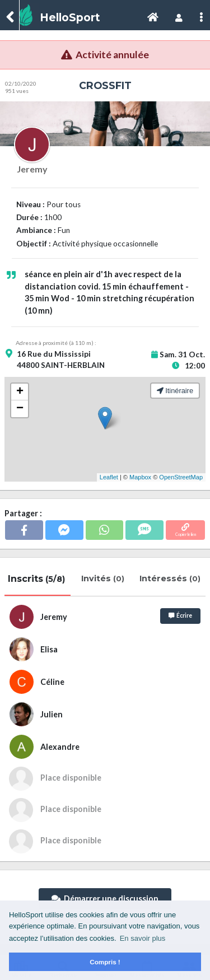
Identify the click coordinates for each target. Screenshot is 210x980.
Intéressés (171, 578)
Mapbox (140, 477)
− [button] (20, 409)
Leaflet (109, 477)
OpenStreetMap (181, 477)
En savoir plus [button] (143, 938)
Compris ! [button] (105, 962)
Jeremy (32, 169)
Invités (104, 578)
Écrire (180, 615)
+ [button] (20, 392)
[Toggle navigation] (153, 18)
